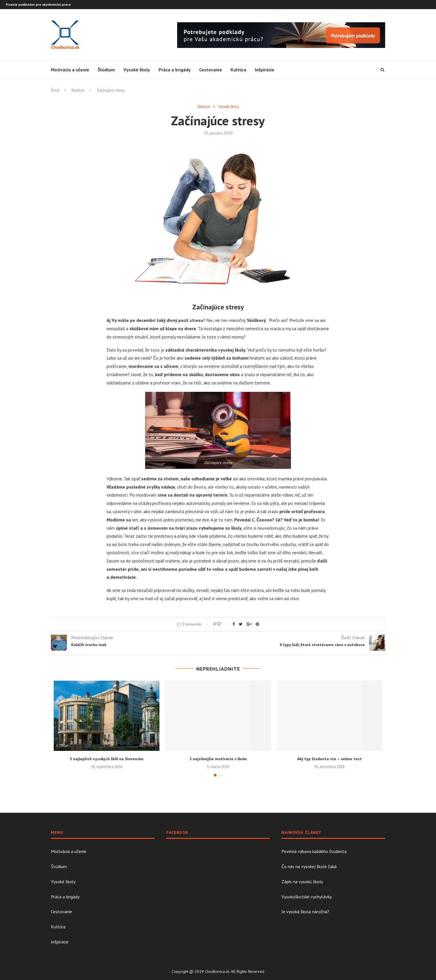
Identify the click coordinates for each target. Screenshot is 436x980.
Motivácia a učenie (70, 70)
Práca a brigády (175, 70)
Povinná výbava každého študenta (314, 851)
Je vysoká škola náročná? (305, 912)
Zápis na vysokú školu (302, 882)
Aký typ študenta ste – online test (329, 759)
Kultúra (238, 70)
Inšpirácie (265, 70)
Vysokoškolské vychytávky (307, 897)
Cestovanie (211, 70)
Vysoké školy (137, 70)
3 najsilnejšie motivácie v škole (218, 759)
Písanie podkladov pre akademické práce (38, 4)
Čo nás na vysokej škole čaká (309, 866)
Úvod (55, 90)
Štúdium (106, 70)
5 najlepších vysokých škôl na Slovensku (107, 759)
